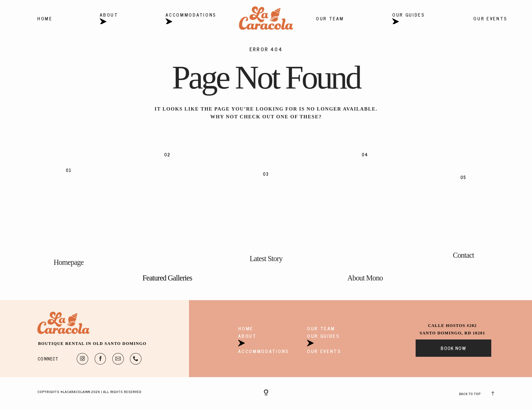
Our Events (490, 18)
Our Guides (409, 18)
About (109, 18)
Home (45, 18)
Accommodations (191, 18)
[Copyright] (266, 393)
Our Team (330, 18)
